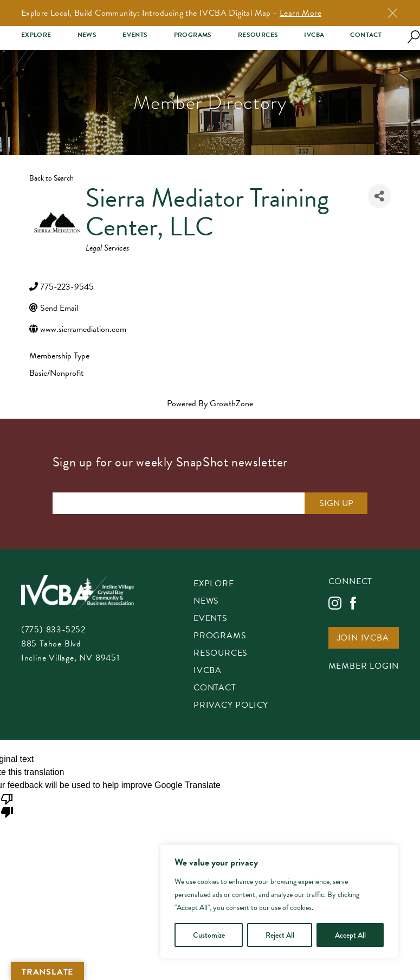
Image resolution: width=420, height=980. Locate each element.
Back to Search (51, 178)
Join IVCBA (363, 639)
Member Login (364, 667)
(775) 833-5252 (53, 630)
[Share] (379, 196)
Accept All (350, 935)
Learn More (301, 13)
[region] (279, 901)
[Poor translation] (7, 805)
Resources (258, 35)
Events (135, 35)
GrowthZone (231, 403)
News (87, 35)
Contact (366, 35)
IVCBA (314, 35)
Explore (36, 35)
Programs (193, 35)
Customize (209, 935)
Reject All (280, 935)
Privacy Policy (231, 706)
